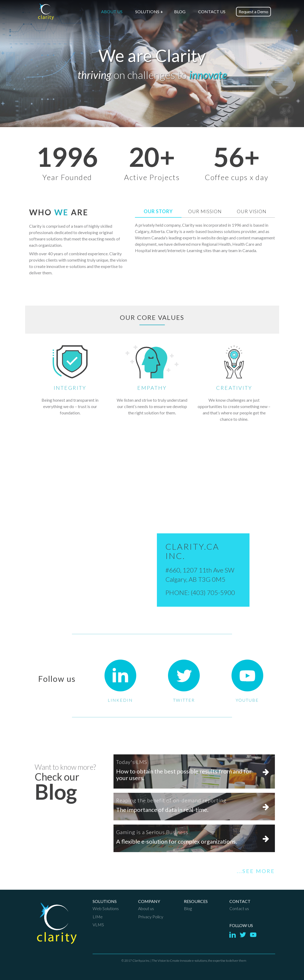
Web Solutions (106, 908)
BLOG (180, 12)
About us (146, 908)
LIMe (98, 917)
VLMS (98, 925)
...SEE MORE (256, 871)
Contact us (239, 908)
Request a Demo (253, 12)
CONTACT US (212, 12)
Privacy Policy (151, 917)
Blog (188, 908)
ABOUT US (112, 12)
